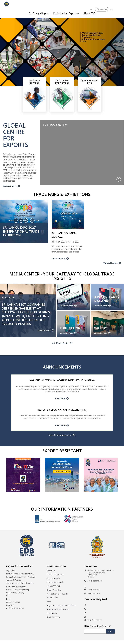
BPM (8, 599)
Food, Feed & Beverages (16, 586)
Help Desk (51, 571)
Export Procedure (54, 590)
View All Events (110, 263)
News (49, 602)
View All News (44, 330)
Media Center (52, 598)
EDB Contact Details (55, 582)
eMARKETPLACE (54, 586)
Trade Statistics (53, 617)
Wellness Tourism (13, 602)
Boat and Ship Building (15, 593)
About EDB (89, 12)
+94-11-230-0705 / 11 (95, 581)
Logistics (10, 605)
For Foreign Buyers (39, 12)
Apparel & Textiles (14, 580)
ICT (8, 596)
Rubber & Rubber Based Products (20, 574)
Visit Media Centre (60, 343)
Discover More (10, 186)
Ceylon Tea (11, 571)
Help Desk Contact (95, 620)
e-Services (102, 3)
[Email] (95, 631)
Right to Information (55, 574)
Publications (52, 613)
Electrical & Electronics (15, 608)
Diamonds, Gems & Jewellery (18, 589)
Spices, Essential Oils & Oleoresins (20, 583)
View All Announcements (60, 435)
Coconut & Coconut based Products (21, 577)
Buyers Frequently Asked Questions (61, 606)
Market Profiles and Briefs (57, 594)
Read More (60, 398)
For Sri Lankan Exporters (66, 12)
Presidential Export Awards (58, 609)
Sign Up (110, 631)
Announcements (53, 578)
